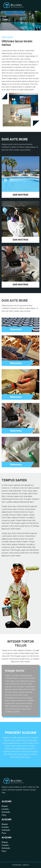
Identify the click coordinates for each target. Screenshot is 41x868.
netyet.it (26, 865)
